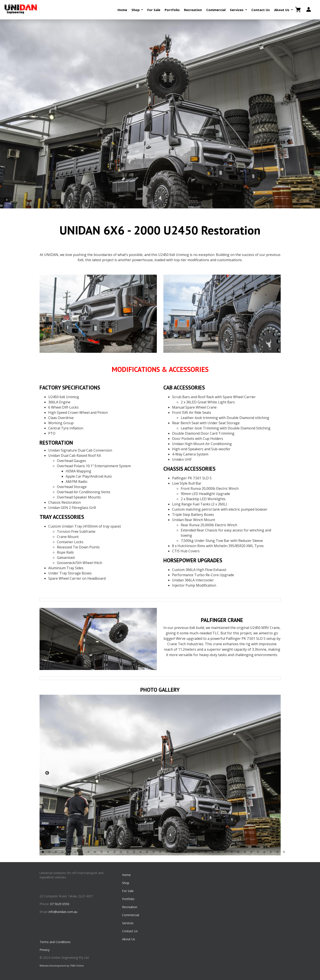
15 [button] (134, 852)
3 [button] (56, 852)
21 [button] (173, 852)
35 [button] (264, 852)
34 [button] (258, 852)
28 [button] (219, 852)
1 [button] (43, 852)
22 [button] (180, 852)
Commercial (216, 10)
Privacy (45, 950)
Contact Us (261, 10)
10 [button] (101, 852)
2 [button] (49, 852)
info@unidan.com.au (63, 912)
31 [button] (238, 852)
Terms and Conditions (55, 942)
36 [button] (271, 852)
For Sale (154, 10)
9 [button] (95, 852)
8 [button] (88, 852)
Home (122, 10)
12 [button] (114, 852)
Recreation (193, 10)
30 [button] (232, 852)
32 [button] (245, 852)
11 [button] (108, 852)
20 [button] (167, 852)
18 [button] (154, 852)
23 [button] (186, 852)
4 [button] (62, 852)
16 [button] (141, 852)
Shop (126, 883)
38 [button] (284, 852)
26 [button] (206, 852)
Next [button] (273, 773)
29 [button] (225, 852)
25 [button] (199, 852)
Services (128, 923)
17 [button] (147, 852)
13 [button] (121, 852)
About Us (129, 939)
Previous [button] (47, 773)
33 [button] (251, 852)
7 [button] (82, 852)
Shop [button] (136, 10)
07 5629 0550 (60, 904)
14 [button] (128, 852)
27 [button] (212, 852)
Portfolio (172, 10)
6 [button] (75, 852)
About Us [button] (282, 10)
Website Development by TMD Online (62, 966)
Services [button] (237, 10)
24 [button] (193, 852)
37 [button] (277, 852)
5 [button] (69, 852)
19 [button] (160, 852)
